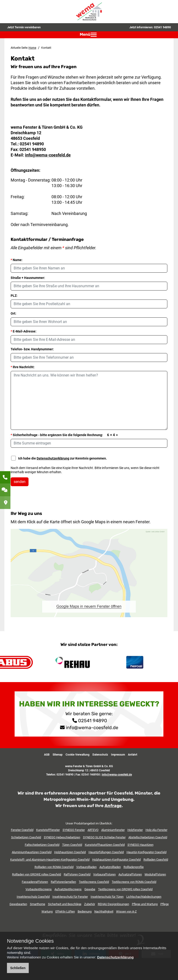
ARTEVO (93, 830)
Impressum (118, 755)
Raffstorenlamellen (63, 882)
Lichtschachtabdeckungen (144, 897)
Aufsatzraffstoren (130, 874)
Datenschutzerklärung (53, 458)
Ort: (13, 313)
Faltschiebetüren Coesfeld (42, 845)
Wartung (47, 911)
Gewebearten (18, 904)
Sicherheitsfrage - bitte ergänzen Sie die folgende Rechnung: (64, 435)
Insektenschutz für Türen (107, 897)
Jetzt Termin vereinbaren (24, 27)
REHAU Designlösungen (113, 904)
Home (32, 48)
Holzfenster (135, 830)
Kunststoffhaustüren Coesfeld (105, 845)
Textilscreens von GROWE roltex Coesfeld (125, 889)
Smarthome (38, 904)
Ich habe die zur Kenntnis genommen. (59, 458)
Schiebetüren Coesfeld (26, 837)
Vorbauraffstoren (104, 874)
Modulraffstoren (155, 874)
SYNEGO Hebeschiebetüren (62, 837)
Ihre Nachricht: (23, 367)
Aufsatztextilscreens (68, 889)
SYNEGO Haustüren (140, 845)
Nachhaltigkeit (104, 911)
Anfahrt (133, 755)
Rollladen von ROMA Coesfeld (54, 867)
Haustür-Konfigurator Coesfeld (146, 852)
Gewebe (90, 889)
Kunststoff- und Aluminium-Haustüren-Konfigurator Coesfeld (50, 860)
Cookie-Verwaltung (78, 755)
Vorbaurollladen (86, 867)
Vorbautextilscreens (39, 889)
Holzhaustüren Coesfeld (70, 852)
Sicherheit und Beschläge (65, 904)
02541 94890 (162, 27)
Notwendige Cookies (30, 941)
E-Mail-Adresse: (24, 331)
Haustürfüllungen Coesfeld (106, 852)
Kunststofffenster (48, 830)
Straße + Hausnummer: (28, 278)
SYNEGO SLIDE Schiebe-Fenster (104, 837)
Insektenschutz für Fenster (70, 897)
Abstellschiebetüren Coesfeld (148, 837)
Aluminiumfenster (113, 830)
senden (20, 482)
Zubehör (90, 904)
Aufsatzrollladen (110, 867)
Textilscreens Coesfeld (94, 882)
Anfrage (113, 806)
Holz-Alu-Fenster (156, 830)
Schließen (18, 968)
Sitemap (58, 755)
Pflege (165, 904)
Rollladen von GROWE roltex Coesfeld (37, 874)
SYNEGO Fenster (74, 830)
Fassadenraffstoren (35, 882)
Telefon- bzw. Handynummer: (32, 349)
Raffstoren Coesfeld (77, 874)
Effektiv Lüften (65, 911)
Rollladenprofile (134, 867)
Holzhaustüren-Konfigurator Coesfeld (116, 860)
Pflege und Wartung (145, 904)
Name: (17, 260)
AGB (47, 755)
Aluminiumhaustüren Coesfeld (32, 852)
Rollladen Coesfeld (156, 860)
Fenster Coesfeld (22, 830)
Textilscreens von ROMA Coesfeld (134, 882)
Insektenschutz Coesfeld (33, 897)
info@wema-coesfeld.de (48, 155)
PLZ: (14, 296)
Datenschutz (100, 755)
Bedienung (85, 911)
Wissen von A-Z (126, 911)
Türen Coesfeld (72, 845)
